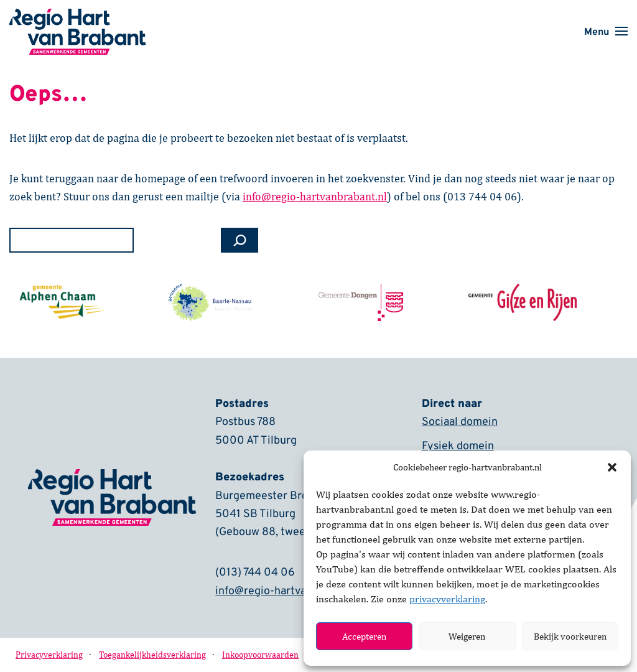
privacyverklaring (447, 599)
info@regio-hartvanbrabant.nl (289, 592)
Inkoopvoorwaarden (260, 655)
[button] (612, 467)
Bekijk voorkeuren (570, 636)
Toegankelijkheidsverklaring (152, 655)
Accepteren (364, 636)
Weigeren (467, 636)
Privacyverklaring (49, 655)
